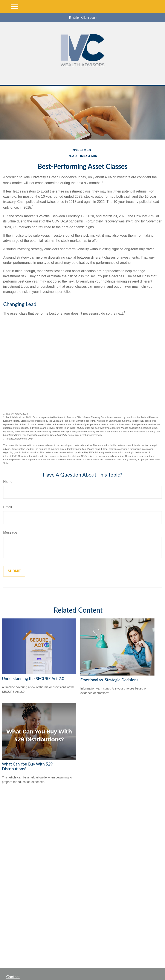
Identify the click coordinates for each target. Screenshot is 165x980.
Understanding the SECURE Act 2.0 (33, 679)
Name (8, 482)
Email (8, 507)
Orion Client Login (82, 18)
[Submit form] (14, 571)
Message (10, 532)
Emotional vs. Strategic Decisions (109, 680)
